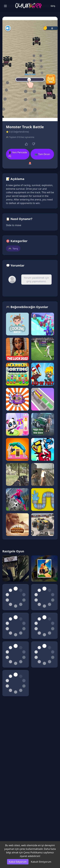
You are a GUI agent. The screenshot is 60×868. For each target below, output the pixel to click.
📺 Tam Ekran (42, 154)
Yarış (13, 248)
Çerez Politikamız (33, 852)
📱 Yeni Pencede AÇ (18, 154)
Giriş (53, 6)
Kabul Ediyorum (18, 862)
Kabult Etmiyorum (41, 862)
